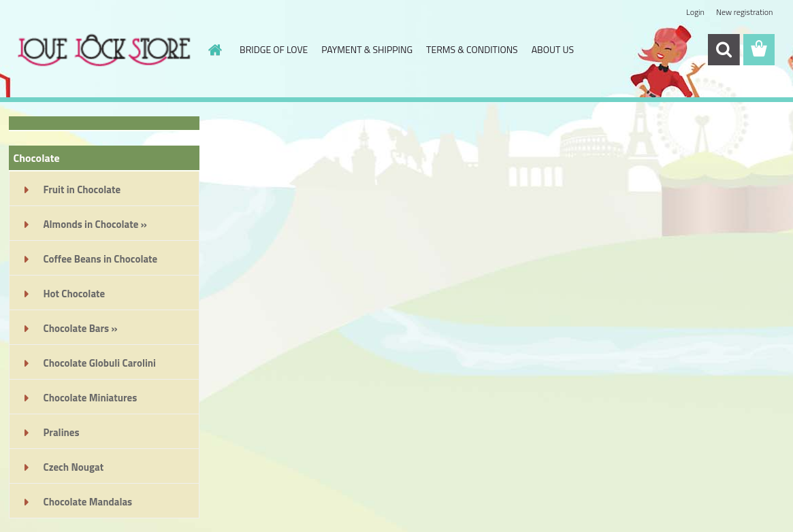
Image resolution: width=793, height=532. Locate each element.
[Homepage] (214, 50)
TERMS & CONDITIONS (472, 49)
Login (695, 12)
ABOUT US (553, 49)
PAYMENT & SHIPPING (367, 49)
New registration (745, 12)
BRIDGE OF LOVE (274, 49)
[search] (724, 50)
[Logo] (102, 50)
